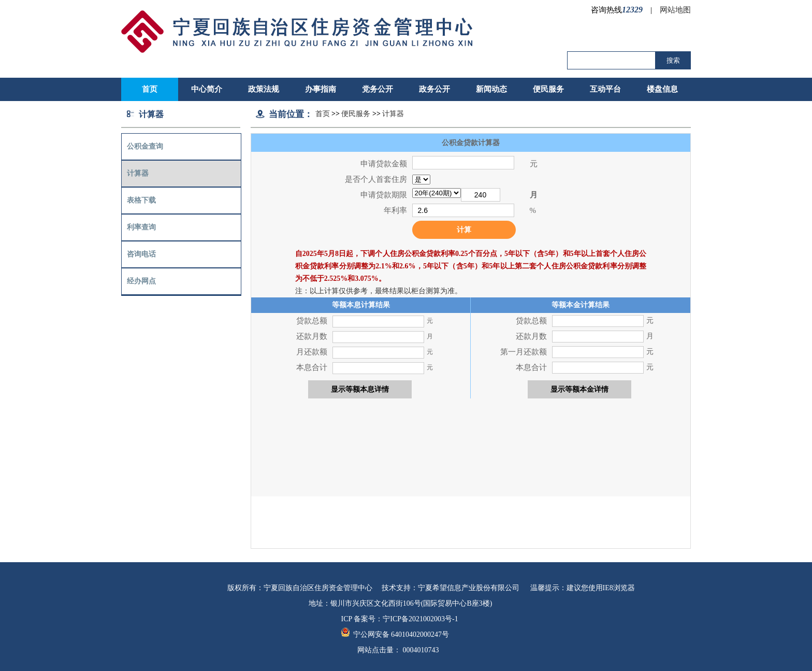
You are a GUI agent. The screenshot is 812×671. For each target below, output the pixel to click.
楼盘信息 (662, 89)
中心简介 (207, 89)
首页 (323, 114)
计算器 (138, 173)
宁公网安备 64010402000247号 (395, 634)
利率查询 (141, 227)
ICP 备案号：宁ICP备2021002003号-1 (400, 619)
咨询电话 (141, 254)
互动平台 (605, 89)
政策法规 (264, 89)
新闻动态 (491, 89)
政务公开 (434, 89)
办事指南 (321, 89)
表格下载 (141, 200)
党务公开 (378, 89)
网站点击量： (398, 650)
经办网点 (141, 281)
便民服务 (548, 89)
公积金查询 (145, 146)
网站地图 (675, 10)
